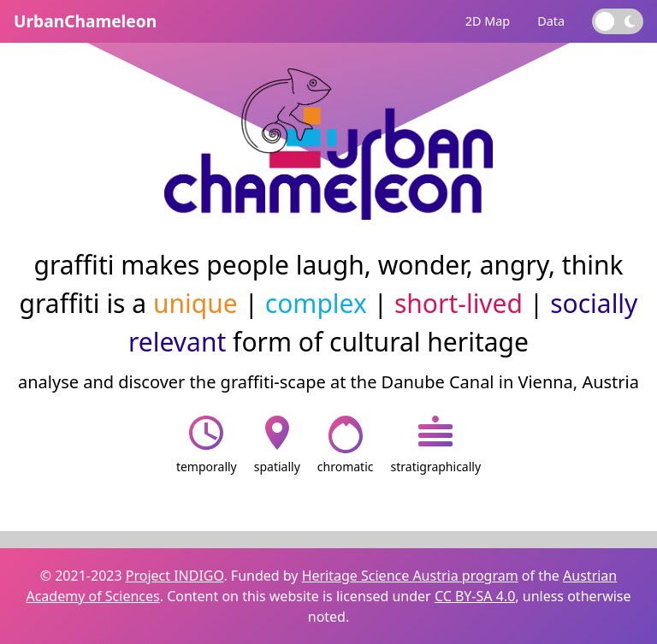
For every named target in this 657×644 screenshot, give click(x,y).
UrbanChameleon (85, 21)
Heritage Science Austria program (410, 576)
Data (551, 21)
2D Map (488, 21)
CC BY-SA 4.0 (475, 596)
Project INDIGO (175, 576)
